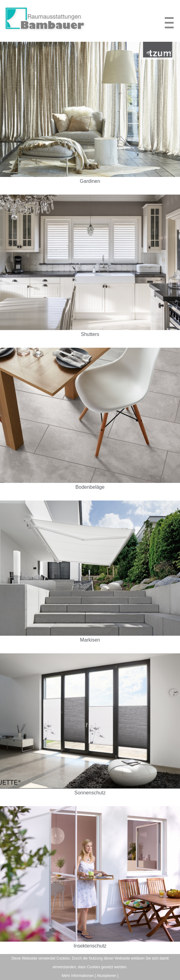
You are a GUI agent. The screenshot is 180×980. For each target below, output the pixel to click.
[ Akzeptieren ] (107, 976)
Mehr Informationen (78, 976)
